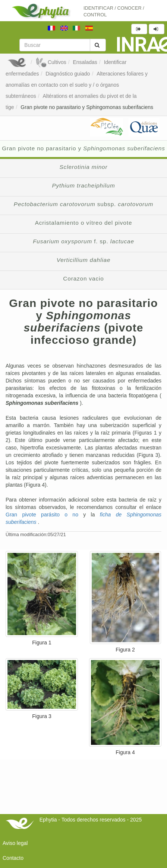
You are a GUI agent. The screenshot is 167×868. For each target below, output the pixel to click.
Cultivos (51, 62)
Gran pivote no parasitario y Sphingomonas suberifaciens (87, 107)
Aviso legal (15, 843)
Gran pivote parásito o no (44, 515)
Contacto (13, 858)
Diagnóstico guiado (68, 74)
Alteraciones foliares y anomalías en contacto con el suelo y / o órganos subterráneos (77, 85)
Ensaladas (85, 62)
